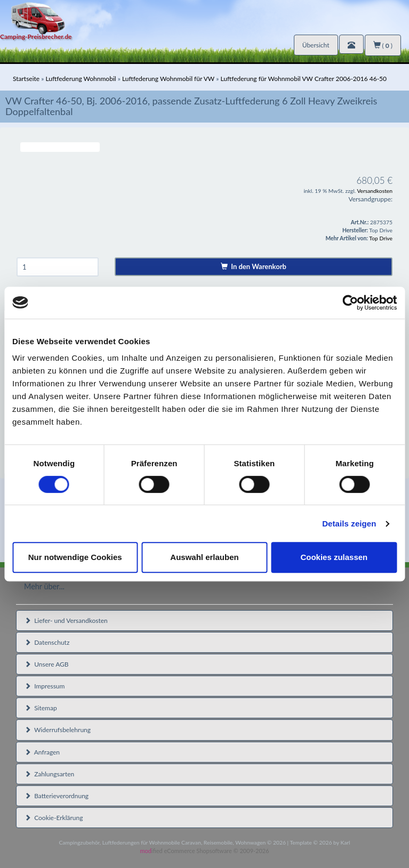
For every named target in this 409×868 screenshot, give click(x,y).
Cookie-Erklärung (54, 818)
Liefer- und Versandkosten (66, 620)
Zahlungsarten (49, 774)
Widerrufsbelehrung (58, 730)
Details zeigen (349, 524)
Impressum (45, 686)
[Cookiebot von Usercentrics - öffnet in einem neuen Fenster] (350, 303)
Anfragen (42, 752)
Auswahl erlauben (204, 557)
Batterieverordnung (57, 796)
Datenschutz (47, 642)
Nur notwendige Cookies (75, 557)
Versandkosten (375, 191)
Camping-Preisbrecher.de (36, 36)
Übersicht (316, 45)
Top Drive (381, 238)
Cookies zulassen (334, 557)
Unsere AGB (47, 664)
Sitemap (41, 708)
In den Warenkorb (254, 266)
